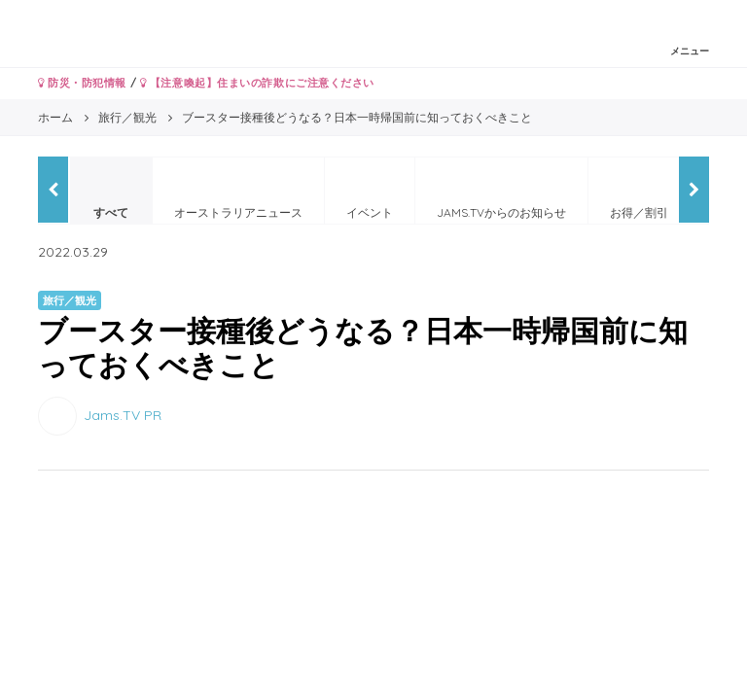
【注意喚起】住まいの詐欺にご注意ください (257, 83)
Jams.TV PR (123, 415)
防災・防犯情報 (82, 83)
